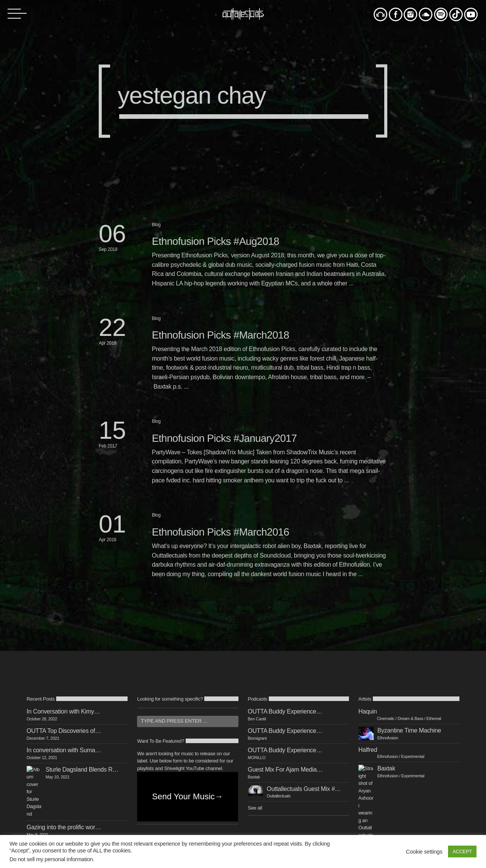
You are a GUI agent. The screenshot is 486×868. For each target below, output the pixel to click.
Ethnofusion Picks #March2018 (220, 335)
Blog (156, 225)
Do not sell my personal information (51, 859)
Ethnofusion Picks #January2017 (224, 438)
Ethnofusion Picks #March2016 (220, 532)
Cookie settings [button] (424, 852)
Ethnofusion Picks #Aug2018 (215, 241)
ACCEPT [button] (462, 851)
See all (255, 808)
